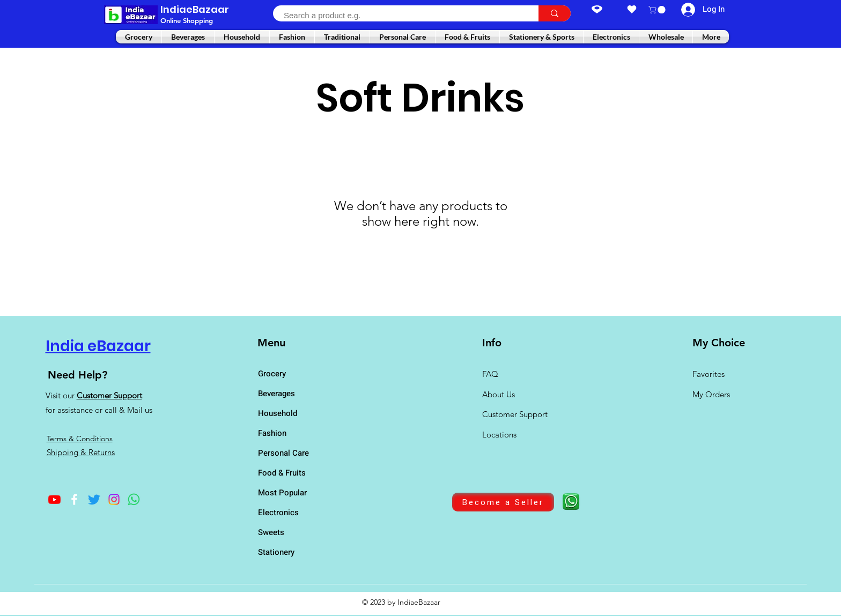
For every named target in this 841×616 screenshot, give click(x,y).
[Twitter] (94, 499)
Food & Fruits (282, 473)
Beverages (276, 394)
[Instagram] (114, 499)
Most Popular (282, 493)
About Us (499, 394)
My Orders (711, 394)
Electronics (278, 513)
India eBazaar (98, 346)
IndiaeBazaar (195, 9)
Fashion (272, 433)
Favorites (709, 374)
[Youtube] (54, 499)
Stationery (276, 552)
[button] (658, 10)
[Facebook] (74, 499)
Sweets (271, 532)
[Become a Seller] (503, 502)
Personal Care (283, 453)
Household (278, 413)
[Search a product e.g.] (400, 15)
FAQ (490, 374)
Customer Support (109, 395)
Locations (500, 435)
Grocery (272, 374)
